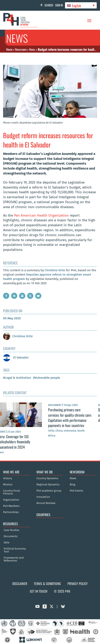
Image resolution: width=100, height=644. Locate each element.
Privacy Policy (78, 584)
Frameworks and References (14, 559)
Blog (73, 485)
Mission (8, 485)
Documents (11, 536)
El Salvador (16, 357)
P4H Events (76, 491)
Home (9, 49)
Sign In (59, 5)
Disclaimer (20, 584)
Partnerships (11, 512)
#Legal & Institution (17, 378)
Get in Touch (39, 591)
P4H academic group (49, 491)
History (8, 478)
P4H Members (11, 506)
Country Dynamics (47, 478)
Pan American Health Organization (41, 215)
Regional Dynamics (48, 485)
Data (6, 543)
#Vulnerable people (47, 378)
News (32, 49)
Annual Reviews (46, 503)
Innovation (43, 497)
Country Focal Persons (11, 492)
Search (49, 5)
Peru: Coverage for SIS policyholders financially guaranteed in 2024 (19, 442)
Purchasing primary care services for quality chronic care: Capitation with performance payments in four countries (75, 418)
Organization (11, 500)
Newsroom (21, 49)
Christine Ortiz (55, 270)
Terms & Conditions (47, 584)
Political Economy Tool (15, 550)
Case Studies (11, 530)
